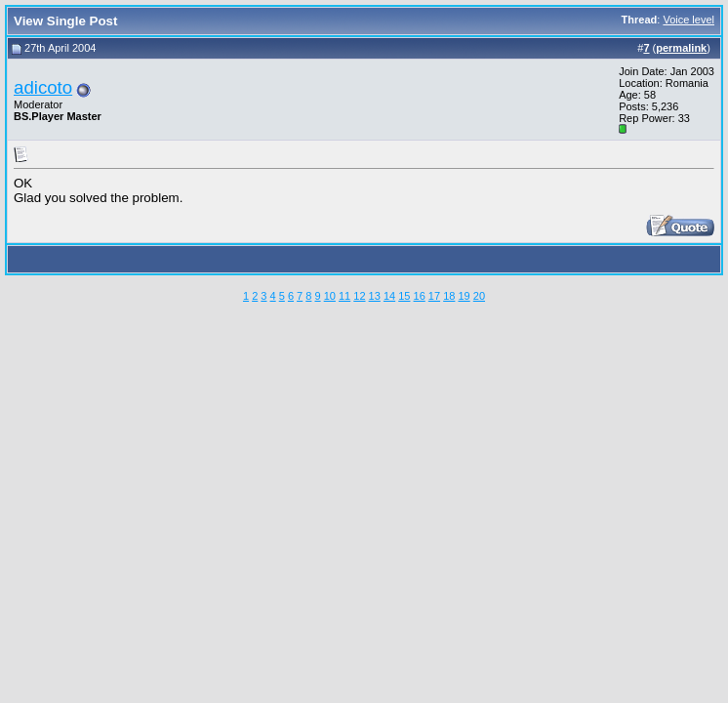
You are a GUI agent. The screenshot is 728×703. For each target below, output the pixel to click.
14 (389, 296)
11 (344, 296)
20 (479, 296)
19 (464, 296)
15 (404, 296)
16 (420, 296)
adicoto (43, 87)
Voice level (688, 20)
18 (449, 296)
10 (330, 296)
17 (434, 296)
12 (359, 296)
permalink (681, 48)
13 (375, 296)
